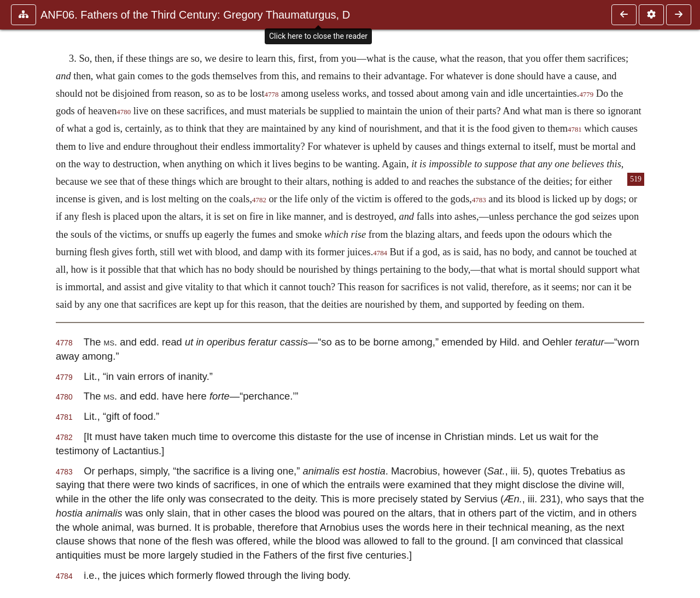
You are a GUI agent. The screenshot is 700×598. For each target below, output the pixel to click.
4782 (259, 200)
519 (636, 179)
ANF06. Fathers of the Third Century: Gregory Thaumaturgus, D (195, 15)
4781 (575, 130)
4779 (586, 95)
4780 (124, 112)
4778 (272, 95)
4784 (380, 253)
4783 (479, 200)
